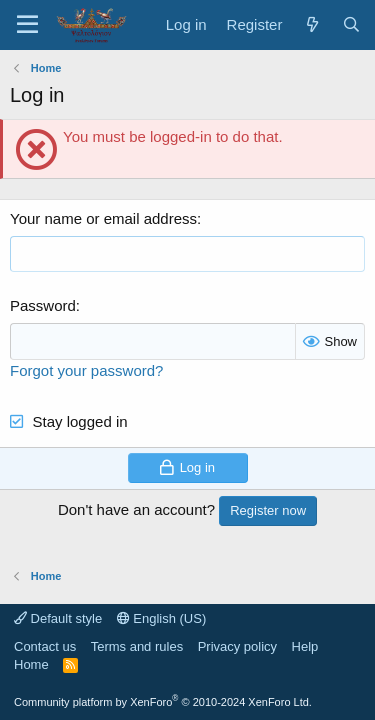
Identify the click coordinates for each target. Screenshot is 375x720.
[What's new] (311, 24)
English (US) (162, 618)
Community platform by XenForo (163, 702)
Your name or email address (103, 218)
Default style (58, 618)
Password (43, 305)
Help (305, 646)
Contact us (45, 646)
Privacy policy (237, 646)
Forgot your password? (86, 370)
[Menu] (27, 25)
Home (31, 664)
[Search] (351, 24)
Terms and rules (137, 646)
